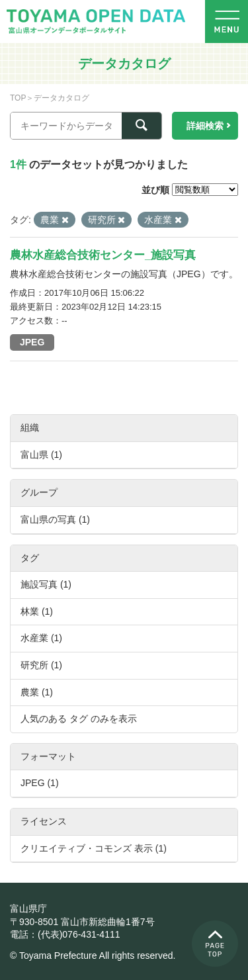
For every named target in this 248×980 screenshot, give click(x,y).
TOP (18, 98)
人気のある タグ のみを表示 (79, 719)
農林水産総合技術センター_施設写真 (103, 255)
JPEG (32, 342)
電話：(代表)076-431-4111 (65, 934)
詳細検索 (205, 126)
